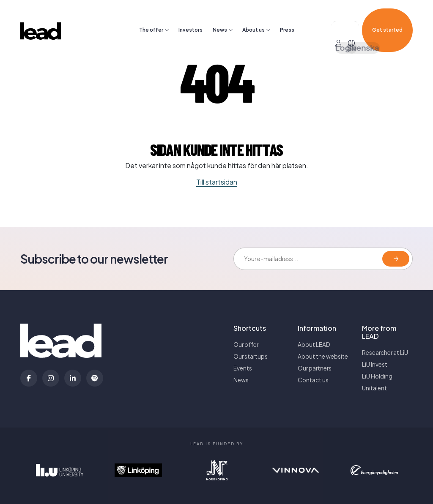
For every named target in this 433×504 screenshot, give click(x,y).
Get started (387, 18)
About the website (323, 356)
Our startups (251, 356)
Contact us (313, 380)
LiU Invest (375, 364)
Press (287, 18)
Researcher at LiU (385, 353)
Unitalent (374, 388)
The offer (151, 18)
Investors (190, 18)
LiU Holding (377, 376)
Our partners (315, 368)
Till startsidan (217, 182)
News (220, 18)
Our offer (246, 345)
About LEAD (314, 345)
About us (253, 18)
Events (243, 368)
